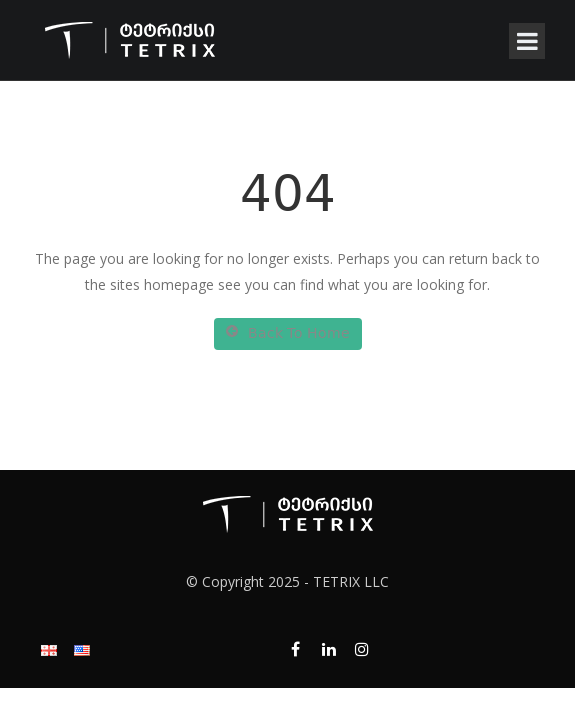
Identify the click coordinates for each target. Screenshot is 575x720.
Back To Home (288, 334)
